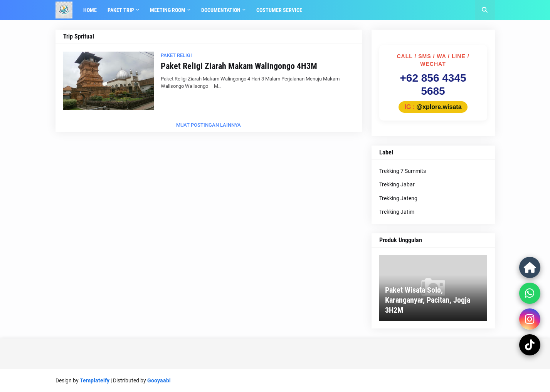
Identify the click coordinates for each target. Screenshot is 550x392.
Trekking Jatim (397, 212)
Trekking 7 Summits (403, 171)
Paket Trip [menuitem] (121, 10)
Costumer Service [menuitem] (279, 10)
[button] (485, 10)
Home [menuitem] (90, 10)
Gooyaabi (159, 380)
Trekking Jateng (398, 198)
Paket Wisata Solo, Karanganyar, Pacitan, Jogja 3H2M (428, 300)
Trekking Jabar (397, 184)
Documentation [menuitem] (221, 10)
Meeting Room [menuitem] (168, 10)
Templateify (95, 380)
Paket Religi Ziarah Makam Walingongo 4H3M (239, 66)
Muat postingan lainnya (209, 125)
